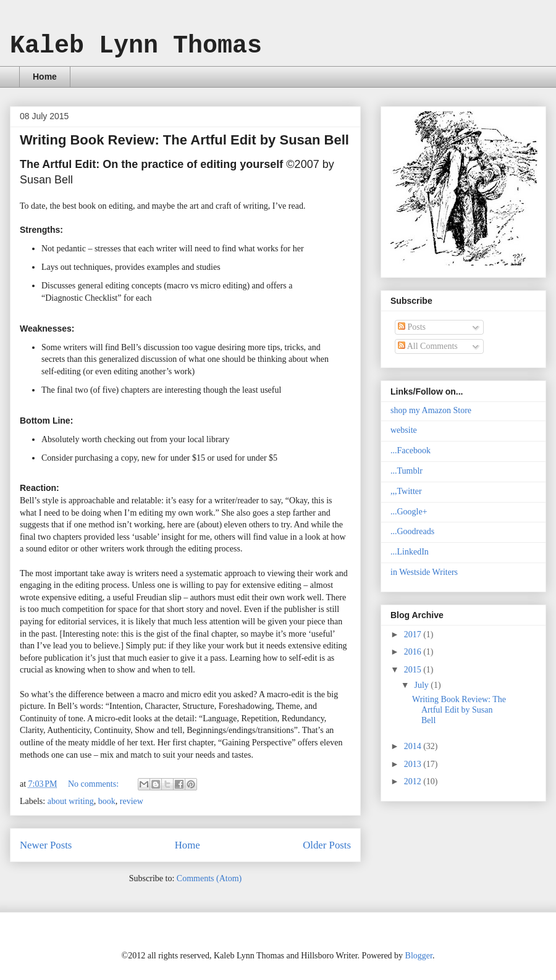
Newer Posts (46, 845)
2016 (414, 652)
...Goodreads (412, 531)
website (404, 430)
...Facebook (411, 450)
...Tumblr (406, 471)
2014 (414, 746)
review (132, 801)
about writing (71, 801)
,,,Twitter (406, 491)
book (107, 801)
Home (45, 77)
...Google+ (409, 512)
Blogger (419, 956)
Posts (412, 327)
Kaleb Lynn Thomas (136, 46)
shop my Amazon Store (431, 410)
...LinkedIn (410, 552)
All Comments (428, 346)
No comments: (95, 784)
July (422, 685)
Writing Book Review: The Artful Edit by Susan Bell (184, 140)
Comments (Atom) (209, 878)
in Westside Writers (424, 572)
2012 (414, 781)
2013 (414, 764)
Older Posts (327, 845)
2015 (414, 670)
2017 (414, 634)
